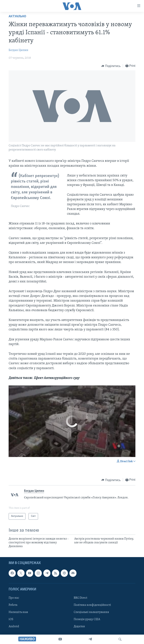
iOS (11, 619)
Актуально (17, 16)
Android (14, 627)
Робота (13, 605)
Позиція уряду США (87, 619)
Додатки (79, 627)
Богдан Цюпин (18, 50)
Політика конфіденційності (92, 605)
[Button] (111, 66)
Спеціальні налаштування (91, 612)
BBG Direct (80, 598)
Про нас (14, 598)
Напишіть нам (18, 612)
